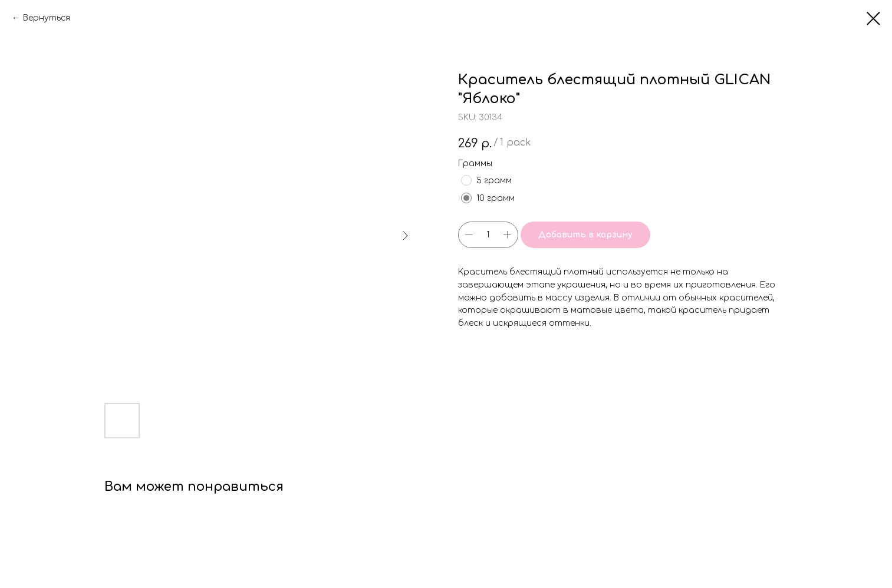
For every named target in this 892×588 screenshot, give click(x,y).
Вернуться (46, 18)
